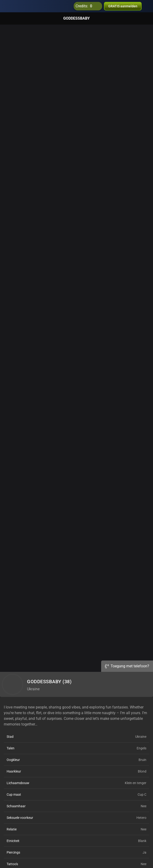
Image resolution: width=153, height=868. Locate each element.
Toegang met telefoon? (127, 666)
